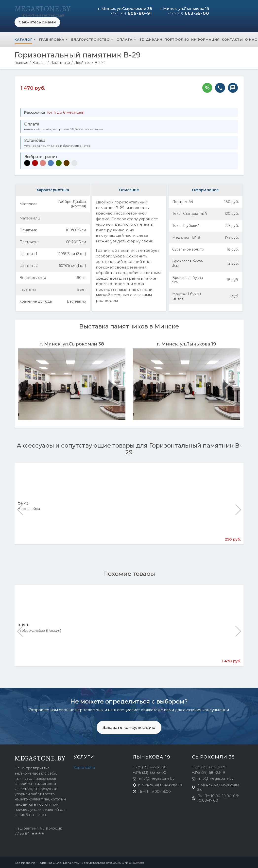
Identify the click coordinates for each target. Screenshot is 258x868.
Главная (21, 62)
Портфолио (177, 38)
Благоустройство (90, 38)
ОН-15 (23, 502)
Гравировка (52, 38)
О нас (251, 38)
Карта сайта (84, 767)
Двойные (82, 62)
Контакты (232, 38)
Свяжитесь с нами (37, 21)
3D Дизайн (151, 38)
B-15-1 (23, 624)
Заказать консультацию (129, 726)
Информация (206, 38)
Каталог (23, 38)
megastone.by (40, 757)
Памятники (60, 62)
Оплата (125, 38)
